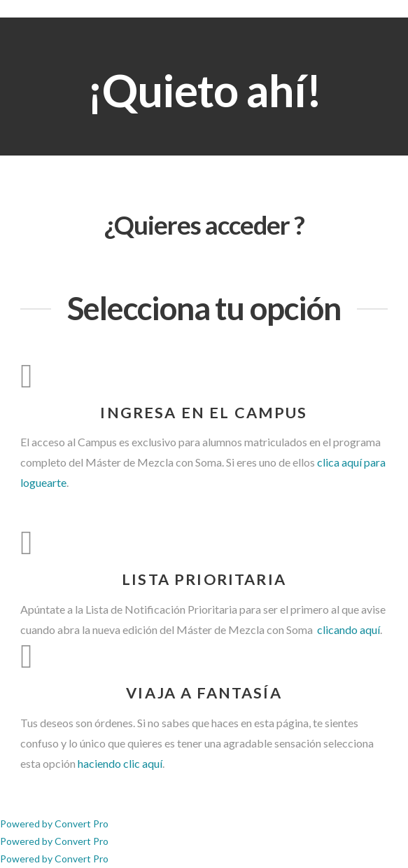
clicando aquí (347, 629)
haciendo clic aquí (120, 763)
